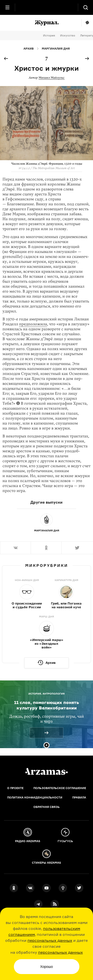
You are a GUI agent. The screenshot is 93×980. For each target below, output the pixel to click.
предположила (33, 324)
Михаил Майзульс (52, 78)
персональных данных (50, 940)
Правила (79, 797)
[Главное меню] (7, 7)
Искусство (68, 35)
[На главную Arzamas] (46, 7)
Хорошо (46, 967)
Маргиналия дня (56, 49)
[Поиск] (86, 7)
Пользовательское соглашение (60, 788)
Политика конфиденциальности (35, 797)
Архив (29, 49)
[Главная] (46, 771)
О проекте (15, 788)
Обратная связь (46, 807)
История (49, 35)
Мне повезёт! (87, 23)
